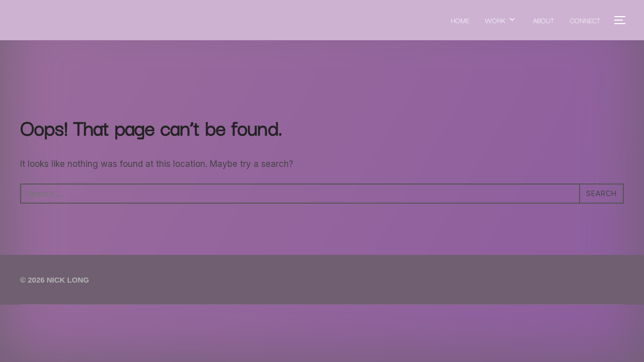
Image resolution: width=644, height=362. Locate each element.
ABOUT (543, 20)
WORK (501, 20)
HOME (460, 20)
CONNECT (585, 20)
